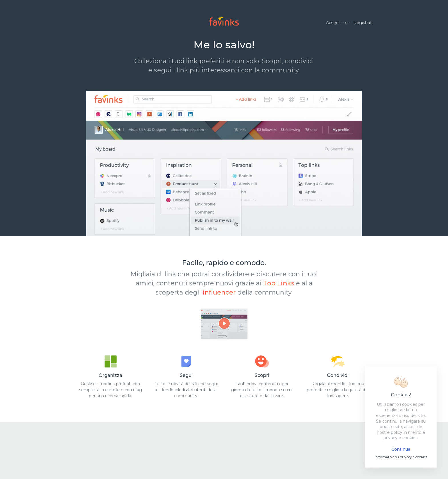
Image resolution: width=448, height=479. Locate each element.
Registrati (363, 23)
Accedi (333, 23)
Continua (401, 449)
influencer (219, 292)
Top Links (279, 283)
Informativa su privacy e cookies (401, 457)
